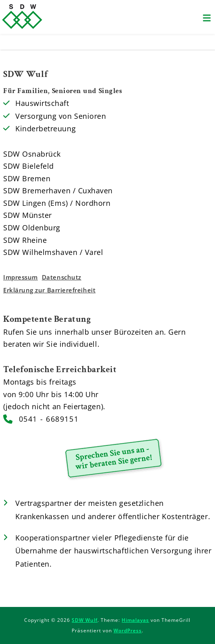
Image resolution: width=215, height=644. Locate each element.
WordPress (128, 631)
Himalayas (135, 620)
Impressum (21, 277)
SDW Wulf (85, 620)
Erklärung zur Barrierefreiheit (49, 290)
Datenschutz (62, 277)
